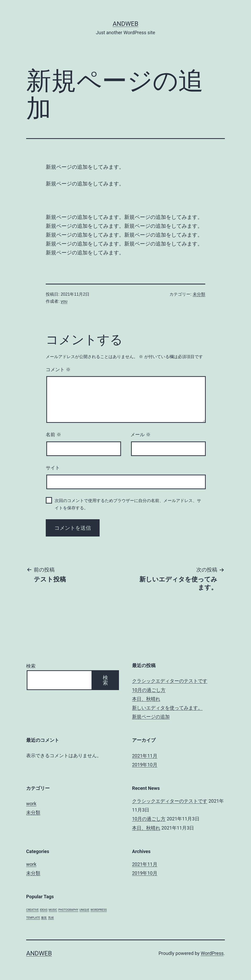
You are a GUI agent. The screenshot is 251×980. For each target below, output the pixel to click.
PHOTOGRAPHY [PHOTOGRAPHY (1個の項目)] (68, 910)
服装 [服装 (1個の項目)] (44, 918)
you (64, 301)
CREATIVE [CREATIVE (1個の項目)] (32, 910)
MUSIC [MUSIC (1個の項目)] (53, 910)
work (31, 804)
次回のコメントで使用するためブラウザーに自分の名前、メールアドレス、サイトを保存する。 (128, 504)
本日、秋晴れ (146, 699)
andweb (125, 24)
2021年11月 (145, 756)
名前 (53, 435)
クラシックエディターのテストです (170, 681)
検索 (31, 666)
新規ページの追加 (151, 717)
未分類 (199, 294)
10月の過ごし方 (149, 690)
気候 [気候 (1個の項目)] (51, 918)
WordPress (212, 953)
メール (141, 435)
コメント (58, 370)
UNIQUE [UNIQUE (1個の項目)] (84, 910)
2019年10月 (145, 765)
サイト (53, 468)
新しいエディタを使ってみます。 (167, 708)
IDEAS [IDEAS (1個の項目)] (44, 910)
